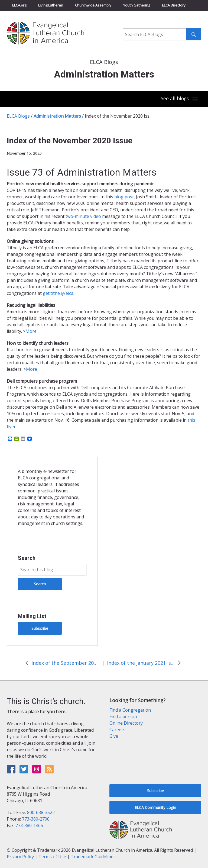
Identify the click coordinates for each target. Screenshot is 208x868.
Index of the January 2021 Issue (141, 663)
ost (131, 197)
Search (27, 558)
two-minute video (83, 216)
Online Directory (126, 723)
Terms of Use (52, 857)
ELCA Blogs (18, 116)
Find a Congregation (130, 710)
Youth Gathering (137, 5)
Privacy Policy (20, 857)
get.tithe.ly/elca (58, 293)
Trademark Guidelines (93, 857)
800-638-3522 (41, 812)
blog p (121, 197)
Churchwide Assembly (93, 5)
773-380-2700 (36, 819)
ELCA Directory (174, 5)
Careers (117, 730)
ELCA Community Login (155, 807)
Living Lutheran (51, 5)
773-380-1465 (29, 825)
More (31, 331)
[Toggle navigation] (179, 99)
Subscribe (40, 628)
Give (114, 736)
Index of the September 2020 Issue (65, 663)
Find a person (123, 717)
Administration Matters (57, 116)
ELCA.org (19, 5)
